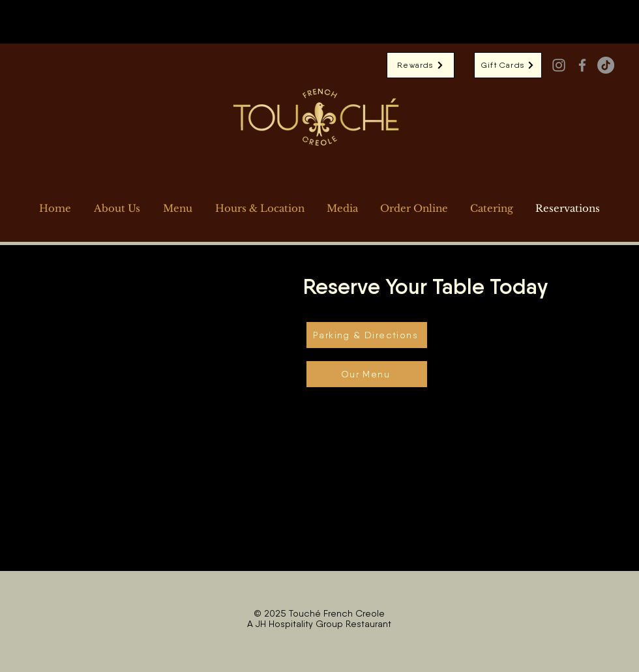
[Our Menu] (367, 374)
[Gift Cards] (508, 65)
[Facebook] (582, 65)
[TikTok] (606, 65)
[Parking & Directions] (367, 335)
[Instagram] (559, 65)
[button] (414, 209)
